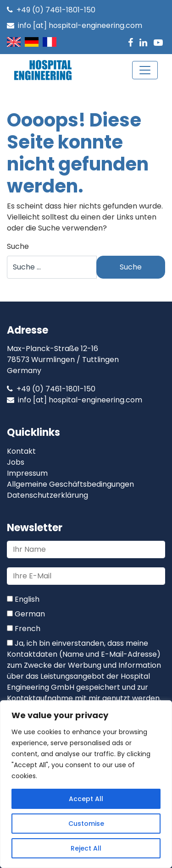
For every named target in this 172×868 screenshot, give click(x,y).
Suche (18, 246)
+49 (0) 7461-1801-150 (51, 10)
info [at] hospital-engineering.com (75, 25)
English (23, 599)
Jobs (16, 462)
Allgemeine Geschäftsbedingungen (70, 484)
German (26, 614)
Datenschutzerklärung (47, 495)
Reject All (86, 848)
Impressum (27, 473)
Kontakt (21, 451)
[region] (86, 784)
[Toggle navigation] (145, 70)
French (24, 629)
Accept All (86, 799)
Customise (86, 824)
